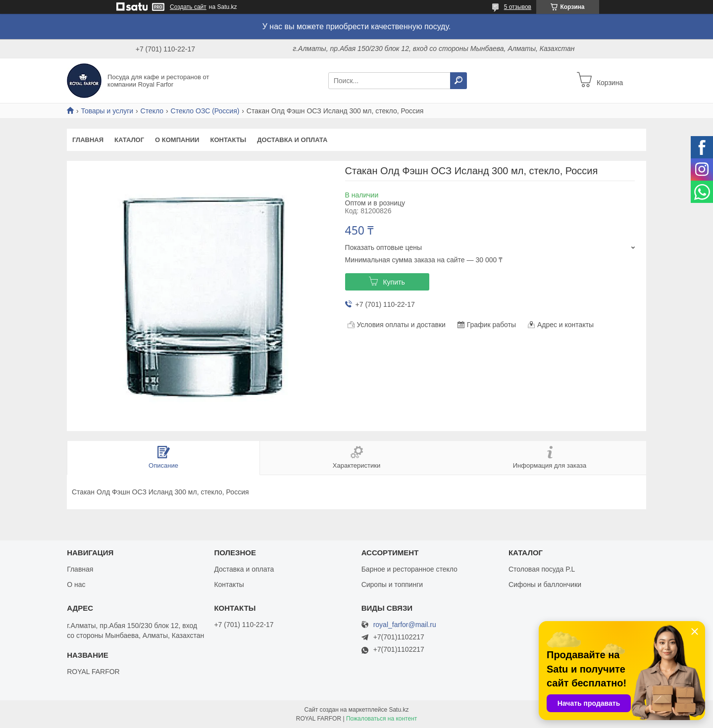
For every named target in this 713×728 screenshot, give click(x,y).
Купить (394, 282)
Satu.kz (399, 710)
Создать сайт (188, 7)
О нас (76, 584)
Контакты (228, 140)
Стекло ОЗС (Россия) (205, 111)
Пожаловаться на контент (382, 719)
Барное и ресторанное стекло (409, 569)
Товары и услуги (107, 111)
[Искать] (458, 81)
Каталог (129, 140)
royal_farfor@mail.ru (405, 625)
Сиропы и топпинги (392, 584)
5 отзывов (518, 7)
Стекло (152, 111)
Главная (88, 140)
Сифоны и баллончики (545, 584)
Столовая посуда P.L (542, 569)
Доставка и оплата (292, 140)
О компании (177, 140)
